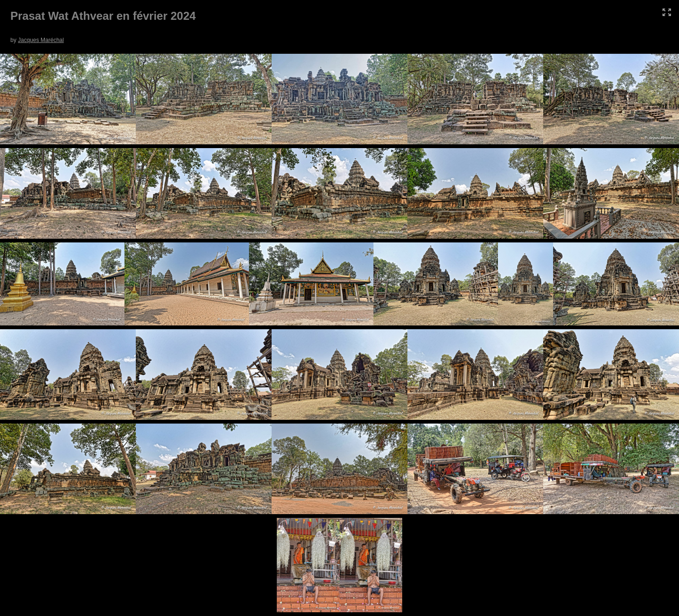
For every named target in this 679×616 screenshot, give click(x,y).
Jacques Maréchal (41, 40)
